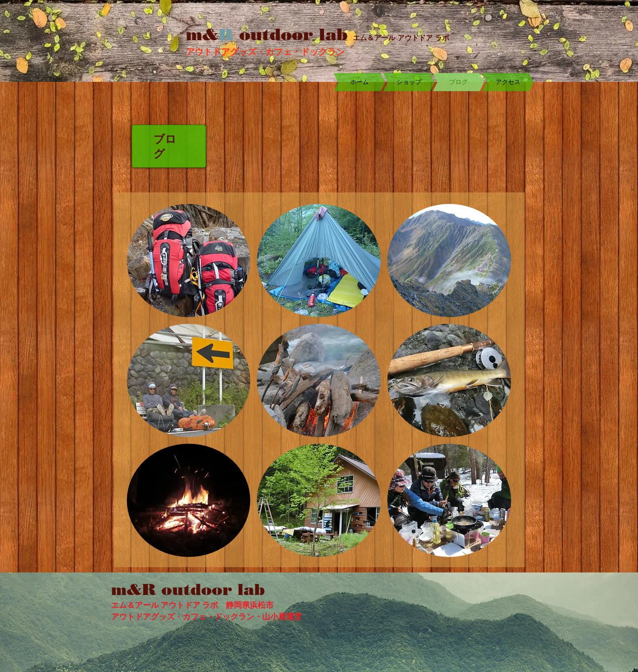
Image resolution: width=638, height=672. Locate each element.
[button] (189, 261)
